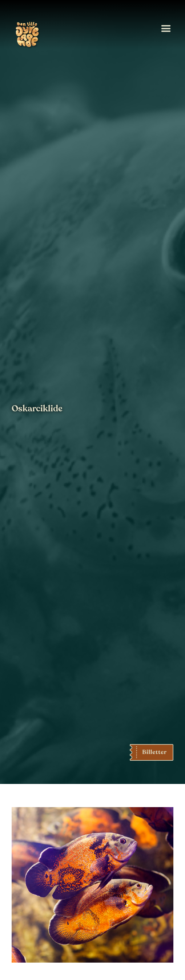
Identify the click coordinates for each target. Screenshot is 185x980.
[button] (166, 29)
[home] (26, 36)
